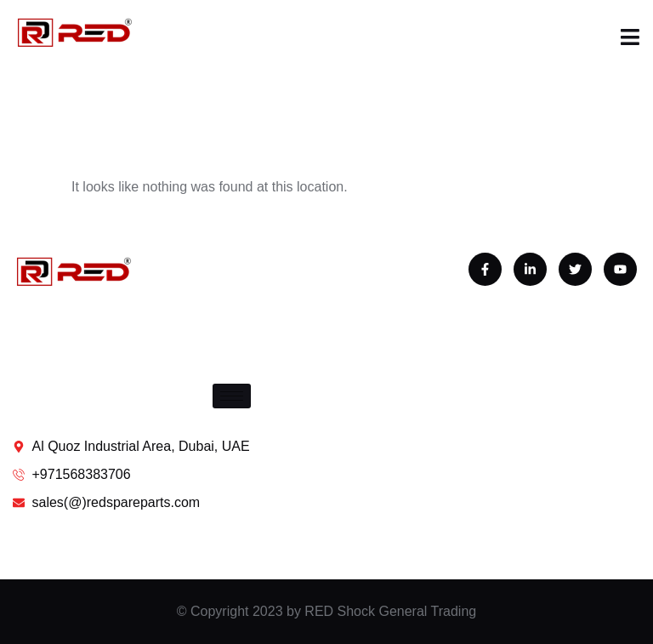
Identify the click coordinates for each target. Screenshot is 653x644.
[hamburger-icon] (232, 396)
